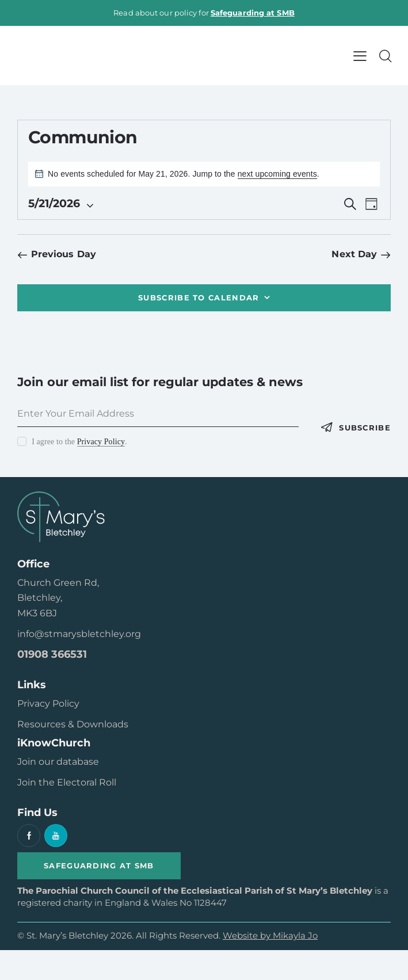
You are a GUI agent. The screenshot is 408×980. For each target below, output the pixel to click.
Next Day (354, 254)
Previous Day (64, 254)
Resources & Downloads (73, 724)
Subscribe (365, 428)
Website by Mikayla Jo (270, 935)
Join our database (58, 762)
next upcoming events (277, 174)
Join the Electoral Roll (67, 782)
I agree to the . (79, 442)
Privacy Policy (101, 442)
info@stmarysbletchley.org (79, 634)
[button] (360, 56)
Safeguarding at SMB (253, 13)
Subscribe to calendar (199, 298)
